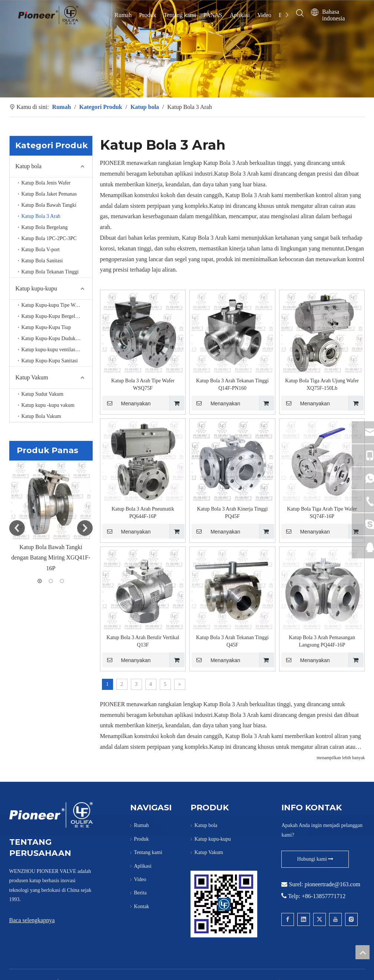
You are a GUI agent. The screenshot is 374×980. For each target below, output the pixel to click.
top (363, 952)
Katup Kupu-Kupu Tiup (46, 327)
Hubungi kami (315, 859)
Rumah (123, 15)
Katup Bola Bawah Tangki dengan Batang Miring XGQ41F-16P (51, 558)
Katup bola (29, 166)
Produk (148, 15)
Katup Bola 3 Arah (41, 216)
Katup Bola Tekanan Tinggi (50, 272)
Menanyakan (127, 403)
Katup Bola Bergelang (45, 227)
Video (264, 15)
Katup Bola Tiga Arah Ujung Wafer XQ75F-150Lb (322, 384)
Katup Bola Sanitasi (42, 261)
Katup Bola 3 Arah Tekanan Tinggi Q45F (232, 641)
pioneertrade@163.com (332, 884)
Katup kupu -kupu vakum (48, 405)
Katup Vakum (32, 377)
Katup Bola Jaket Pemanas (49, 194)
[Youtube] (335, 919)
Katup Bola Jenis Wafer (46, 183)
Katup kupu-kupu (36, 288)
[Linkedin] (304, 919)
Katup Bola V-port (41, 250)
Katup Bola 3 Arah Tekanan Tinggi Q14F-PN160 (232, 384)
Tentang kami (180, 15)
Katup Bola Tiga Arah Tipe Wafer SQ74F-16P (322, 513)
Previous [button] (17, 528)
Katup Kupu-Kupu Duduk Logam (57, 338)
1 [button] (40, 581)
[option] (51, 517)
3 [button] (62, 581)
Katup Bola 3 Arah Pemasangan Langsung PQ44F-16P (322, 641)
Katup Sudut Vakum (42, 394)
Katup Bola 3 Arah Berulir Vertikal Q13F (143, 641)
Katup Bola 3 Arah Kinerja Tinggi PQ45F (232, 513)
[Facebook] (288, 919)
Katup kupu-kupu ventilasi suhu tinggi (57, 350)
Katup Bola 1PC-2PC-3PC (49, 238)
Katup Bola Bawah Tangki (49, 205)
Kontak (141, 906)
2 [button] (51, 581)
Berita (140, 893)
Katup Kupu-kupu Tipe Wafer (52, 305)
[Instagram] (351, 919)
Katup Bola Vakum (41, 416)
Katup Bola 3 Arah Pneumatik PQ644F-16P (143, 513)
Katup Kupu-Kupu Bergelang (52, 316)
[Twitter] (320, 919)
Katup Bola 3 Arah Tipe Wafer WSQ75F (143, 384)
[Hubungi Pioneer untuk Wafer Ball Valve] (224, 904)
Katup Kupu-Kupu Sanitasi (50, 361)
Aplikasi (240, 15)
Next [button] (85, 528)
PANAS (213, 15)
